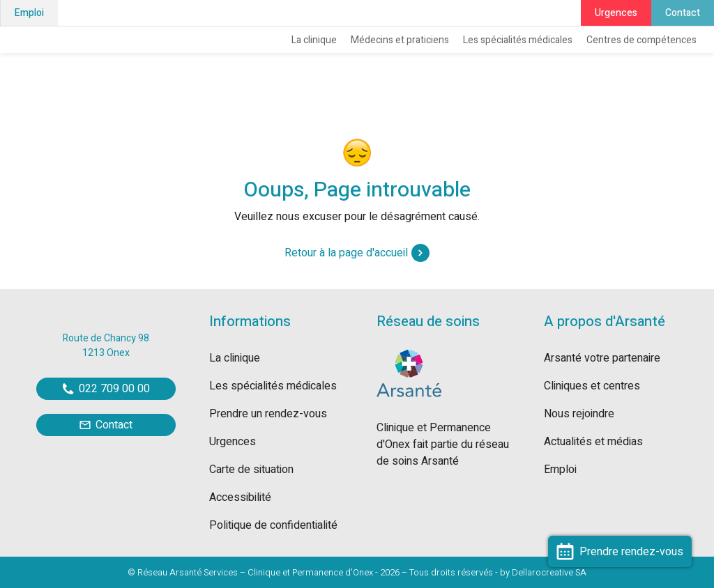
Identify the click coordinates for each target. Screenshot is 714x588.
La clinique (314, 40)
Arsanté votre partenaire (602, 358)
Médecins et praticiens (400, 40)
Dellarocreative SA (549, 572)
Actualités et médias (593, 442)
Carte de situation (251, 470)
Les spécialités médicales (518, 40)
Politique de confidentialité (273, 525)
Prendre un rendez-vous (268, 414)
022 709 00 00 (106, 389)
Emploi (29, 13)
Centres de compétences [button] (641, 40)
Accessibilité (240, 497)
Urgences (616, 13)
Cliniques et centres (592, 386)
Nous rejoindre (579, 414)
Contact (683, 13)
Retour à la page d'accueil (357, 253)
